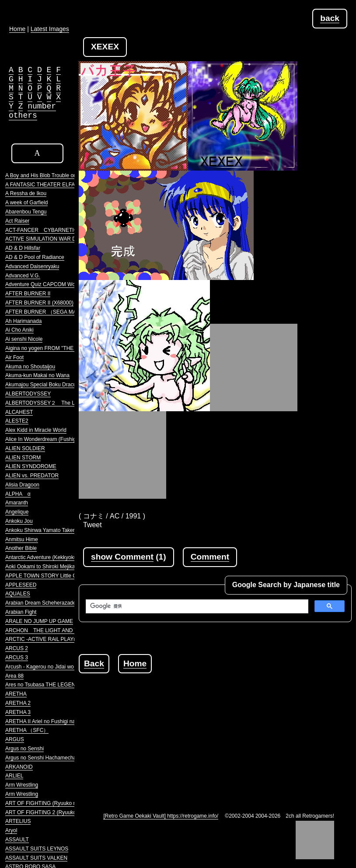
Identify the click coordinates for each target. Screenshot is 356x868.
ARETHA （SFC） (27, 730)
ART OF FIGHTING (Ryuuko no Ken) (49, 803)
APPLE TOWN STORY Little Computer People (59, 576)
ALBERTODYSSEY (28, 394)
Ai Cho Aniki (19, 330)
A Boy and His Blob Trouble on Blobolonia (54, 175)
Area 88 (14, 676)
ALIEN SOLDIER (25, 448)
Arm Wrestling (22, 785)
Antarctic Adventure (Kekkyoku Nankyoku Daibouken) (68, 557)
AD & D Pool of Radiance (35, 257)
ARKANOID (19, 767)
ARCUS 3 (17, 658)
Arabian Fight (21, 612)
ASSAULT (17, 840)
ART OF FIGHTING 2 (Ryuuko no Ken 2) (53, 812)
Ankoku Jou (19, 521)
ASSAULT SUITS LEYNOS (37, 849)
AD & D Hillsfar (23, 248)
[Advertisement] (217, 735)
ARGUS (15, 739)
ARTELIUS (18, 821)
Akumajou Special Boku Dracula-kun (48, 385)
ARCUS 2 (17, 648)
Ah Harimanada (23, 321)
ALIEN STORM (23, 458)
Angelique (17, 512)
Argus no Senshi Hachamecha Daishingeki (55, 758)
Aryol (11, 830)
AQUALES (18, 594)
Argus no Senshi (24, 749)
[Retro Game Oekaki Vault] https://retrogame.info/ (161, 816)
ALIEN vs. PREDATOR (32, 476)
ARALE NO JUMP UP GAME (39, 621)
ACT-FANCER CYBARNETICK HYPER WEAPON (65, 230)
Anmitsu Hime (22, 539)
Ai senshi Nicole (24, 339)
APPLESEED (21, 585)
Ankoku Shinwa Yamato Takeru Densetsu (53, 530)
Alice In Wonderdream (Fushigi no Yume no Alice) (63, 439)
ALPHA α (18, 494)
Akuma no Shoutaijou (30, 367)
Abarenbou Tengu (26, 212)
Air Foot (14, 357)
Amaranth (17, 503)
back (330, 18)
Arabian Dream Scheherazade (40, 603)
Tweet (92, 525)
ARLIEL (14, 776)
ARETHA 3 (18, 712)
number (42, 106)
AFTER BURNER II (28, 294)
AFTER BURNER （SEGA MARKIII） (49, 312)
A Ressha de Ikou (26, 193)
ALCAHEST (19, 412)
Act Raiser (17, 221)
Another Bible (21, 548)
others (23, 115)
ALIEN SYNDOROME (31, 466)
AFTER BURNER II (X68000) (39, 303)
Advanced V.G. (23, 276)
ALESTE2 (17, 421)
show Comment (122, 557)
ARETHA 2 (18, 703)
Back (94, 663)
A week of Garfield (26, 203)
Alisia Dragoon (22, 485)
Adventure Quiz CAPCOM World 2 (45, 284)
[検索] (196, 606)
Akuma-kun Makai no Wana (37, 375)
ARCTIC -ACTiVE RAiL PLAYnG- (44, 639)
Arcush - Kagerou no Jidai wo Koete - (49, 667)
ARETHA (16, 694)
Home (135, 663)
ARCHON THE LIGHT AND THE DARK (53, 630)
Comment (210, 557)
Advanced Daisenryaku (32, 266)
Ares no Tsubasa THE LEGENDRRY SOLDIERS (62, 685)
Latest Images (50, 29)
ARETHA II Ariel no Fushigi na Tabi (46, 721)
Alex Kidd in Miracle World (36, 430)
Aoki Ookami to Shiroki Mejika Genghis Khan (58, 567)
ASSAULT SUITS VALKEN (36, 858)
